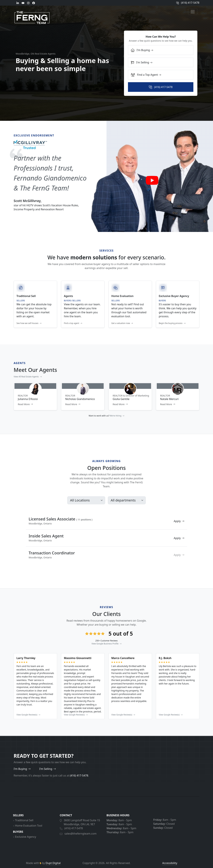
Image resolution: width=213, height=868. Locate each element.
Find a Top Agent (146, 75)
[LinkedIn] (18, 3)
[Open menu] (193, 12)
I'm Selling (142, 62)
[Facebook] (34, 3)
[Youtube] (23, 3)
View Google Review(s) (28, 730)
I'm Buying (142, 50)
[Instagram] (28, 3)
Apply (179, 537)
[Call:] (161, 87)
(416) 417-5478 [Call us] (188, 3)
